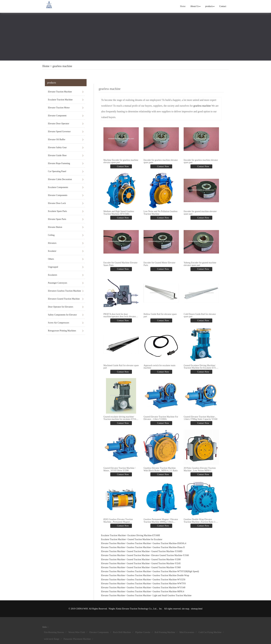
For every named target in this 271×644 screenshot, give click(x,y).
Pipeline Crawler (143, 632)
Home (183, 6)
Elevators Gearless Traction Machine (65, 291)
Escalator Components (58, 187)
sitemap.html (197, 609)
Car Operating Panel (57, 171)
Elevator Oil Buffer (57, 139)
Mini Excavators (187, 632)
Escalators (53, 275)
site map (185, 609)
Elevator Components (58, 195)
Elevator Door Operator (59, 124)
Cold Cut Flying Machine (210, 632)
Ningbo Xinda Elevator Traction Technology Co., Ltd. (133, 609)
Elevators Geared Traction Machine (64, 299)
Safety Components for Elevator (62, 315)
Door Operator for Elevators (61, 307)
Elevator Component (57, 116)
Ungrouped (53, 267)
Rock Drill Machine (122, 632)
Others (51, 259)
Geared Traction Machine (138, 551)
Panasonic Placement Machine (77, 639)
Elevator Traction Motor (59, 108)
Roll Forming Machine (165, 632)
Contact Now (123, 166)
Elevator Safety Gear (57, 147)
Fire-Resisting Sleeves (54, 632)
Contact (223, 6)
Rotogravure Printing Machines (62, 331)
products (210, 6)
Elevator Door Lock (57, 203)
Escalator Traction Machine (60, 100)
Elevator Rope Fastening (59, 163)
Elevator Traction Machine (60, 92)
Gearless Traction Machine (139, 543)
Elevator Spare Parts (57, 219)
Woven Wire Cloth (77, 632)
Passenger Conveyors (58, 283)
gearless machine (62, 66)
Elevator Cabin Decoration (60, 179)
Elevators (52, 243)
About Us (195, 6)
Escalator (52, 251)
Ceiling (51, 235)
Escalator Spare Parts (58, 211)
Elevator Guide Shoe (57, 155)
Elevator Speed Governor (59, 132)
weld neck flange (52, 639)
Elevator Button (55, 227)
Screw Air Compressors (59, 323)
